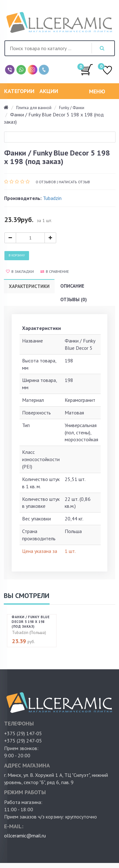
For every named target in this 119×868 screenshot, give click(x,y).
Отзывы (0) (74, 299)
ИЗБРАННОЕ (107, 71)
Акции (49, 91)
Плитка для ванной (34, 108)
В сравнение (55, 271)
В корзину (17, 255)
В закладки (20, 271)
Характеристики (29, 286)
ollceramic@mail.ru (25, 836)
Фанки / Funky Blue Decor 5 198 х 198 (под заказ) (31, 622)
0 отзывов (46, 182)
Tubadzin (52, 198)
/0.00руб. (87, 69)
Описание (72, 286)
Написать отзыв (74, 182)
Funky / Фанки (72, 108)
